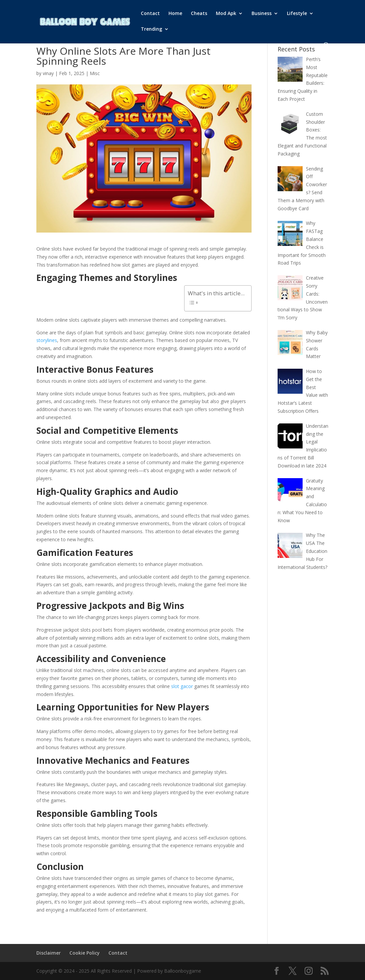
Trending (151, 29)
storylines (47, 340)
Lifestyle (297, 14)
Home (175, 14)
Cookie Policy (85, 953)
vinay (48, 73)
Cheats (199, 14)
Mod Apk (226, 14)
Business (262, 14)
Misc (95, 73)
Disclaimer (49, 953)
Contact (150, 14)
